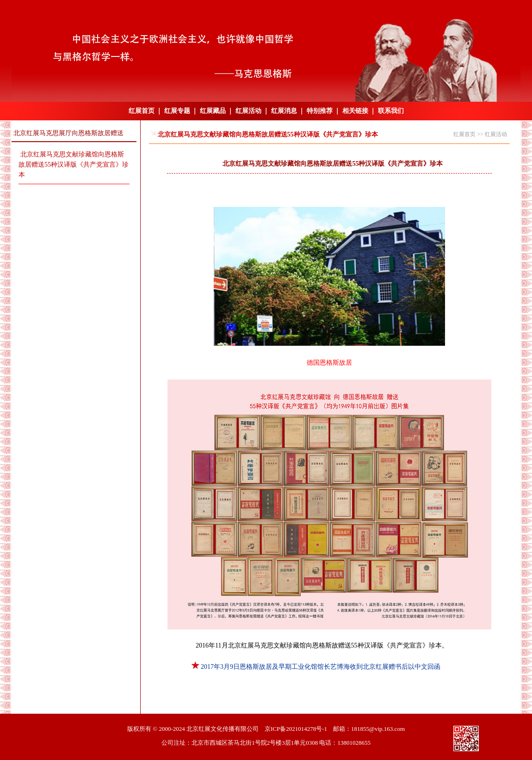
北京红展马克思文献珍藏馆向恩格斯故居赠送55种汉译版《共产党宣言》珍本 (74, 165)
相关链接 (355, 111)
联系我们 (391, 111)
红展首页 (142, 111)
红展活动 (248, 111)
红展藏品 (213, 111)
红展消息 (284, 111)
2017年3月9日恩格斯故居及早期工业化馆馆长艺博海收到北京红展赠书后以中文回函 (316, 667)
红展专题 (177, 111)
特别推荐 (320, 111)
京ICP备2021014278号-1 (296, 729)
